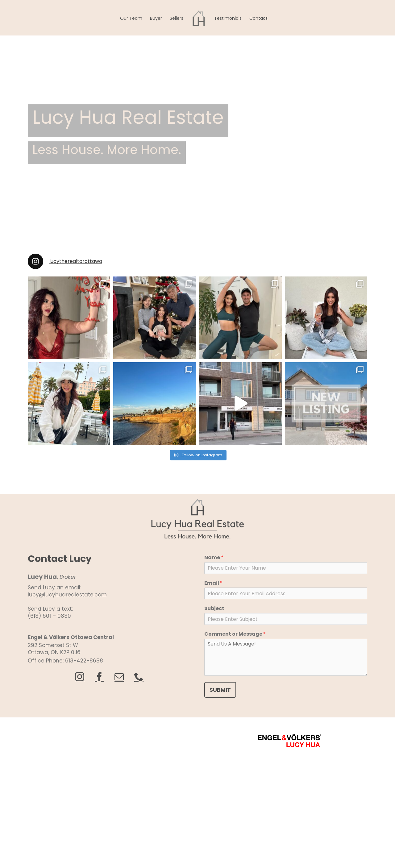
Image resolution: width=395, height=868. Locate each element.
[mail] (119, 677)
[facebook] (99, 677)
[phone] (139, 677)
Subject (214, 609)
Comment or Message (235, 634)
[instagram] (80, 677)
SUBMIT (220, 690)
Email (213, 583)
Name (214, 558)
